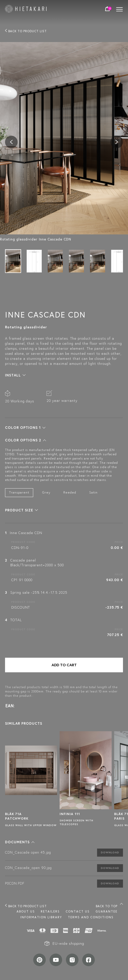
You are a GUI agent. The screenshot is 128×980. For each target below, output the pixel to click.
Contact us (78, 911)
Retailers (50, 911)
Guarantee (106, 911)
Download (110, 852)
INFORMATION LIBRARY (41, 917)
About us (26, 911)
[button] (15, 375)
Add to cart (64, 665)
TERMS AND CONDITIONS (91, 917)
